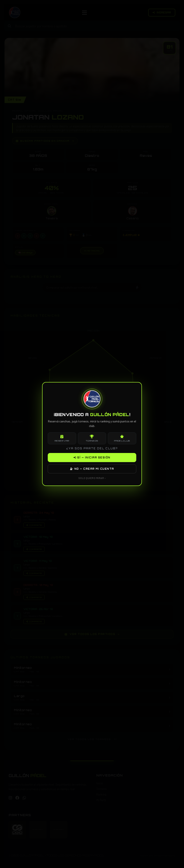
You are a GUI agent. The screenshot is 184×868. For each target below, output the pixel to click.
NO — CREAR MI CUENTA (92, 469)
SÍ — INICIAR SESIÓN (92, 458)
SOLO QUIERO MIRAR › (92, 478)
